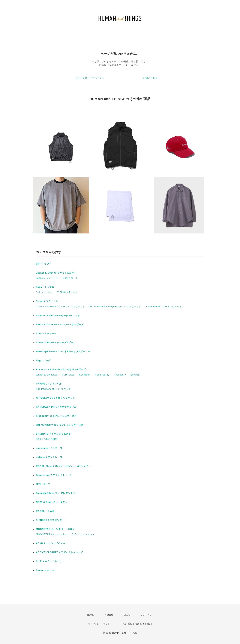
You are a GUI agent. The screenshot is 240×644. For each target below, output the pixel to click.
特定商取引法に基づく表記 (137, 624)
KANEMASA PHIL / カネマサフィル (56, 407)
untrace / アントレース (49, 457)
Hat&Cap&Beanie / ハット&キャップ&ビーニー (63, 352)
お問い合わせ (150, 78)
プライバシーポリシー (100, 624)
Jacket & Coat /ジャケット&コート (56, 273)
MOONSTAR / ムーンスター (52, 534)
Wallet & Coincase (47, 375)
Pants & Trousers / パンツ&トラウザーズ (60, 325)
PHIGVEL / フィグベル (49, 384)
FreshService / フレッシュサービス (56, 416)
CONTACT (147, 615)
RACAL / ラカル (45, 511)
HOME (91, 615)
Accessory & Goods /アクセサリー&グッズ (61, 369)
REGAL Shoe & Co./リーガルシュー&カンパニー (64, 466)
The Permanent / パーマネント (54, 389)
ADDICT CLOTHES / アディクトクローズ (59, 552)
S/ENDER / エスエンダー (50, 520)
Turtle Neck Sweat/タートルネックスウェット (115, 307)
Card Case (68, 375)
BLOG (127, 615)
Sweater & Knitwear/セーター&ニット (58, 316)
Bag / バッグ (43, 361)
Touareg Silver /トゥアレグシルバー (57, 493)
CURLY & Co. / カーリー (50, 561)
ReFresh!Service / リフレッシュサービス (60, 425)
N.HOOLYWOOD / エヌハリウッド (55, 398)
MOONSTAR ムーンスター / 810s (55, 529)
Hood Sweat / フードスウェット (164, 307)
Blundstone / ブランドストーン (54, 475)
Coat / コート (70, 278)
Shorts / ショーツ (46, 334)
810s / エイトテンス (83, 534)
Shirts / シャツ (44, 292)
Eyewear (136, 375)
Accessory (120, 375)
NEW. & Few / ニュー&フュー (53, 502)
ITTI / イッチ (43, 484)
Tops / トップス (45, 287)
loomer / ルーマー (46, 570)
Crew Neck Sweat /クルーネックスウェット (61, 307)
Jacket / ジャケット (47, 278)
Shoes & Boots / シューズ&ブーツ (56, 343)
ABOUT (109, 615)
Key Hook (85, 375)
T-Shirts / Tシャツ (67, 292)
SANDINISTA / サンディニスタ (53, 434)
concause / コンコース (49, 448)
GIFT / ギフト (44, 264)
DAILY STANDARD (47, 439)
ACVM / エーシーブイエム (51, 543)
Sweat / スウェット (47, 301)
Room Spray (102, 375)
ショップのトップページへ (90, 78)
